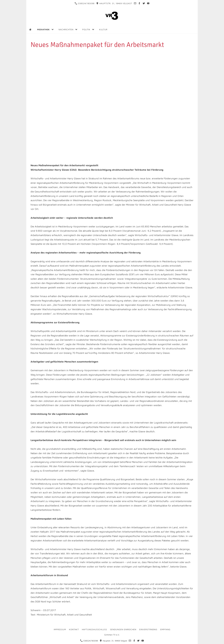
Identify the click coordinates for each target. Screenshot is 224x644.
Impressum (60, 629)
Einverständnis (148, 629)
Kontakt (74, 629)
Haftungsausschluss (94, 629)
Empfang (165, 629)
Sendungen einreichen (123, 629)
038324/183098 (85, 3)
